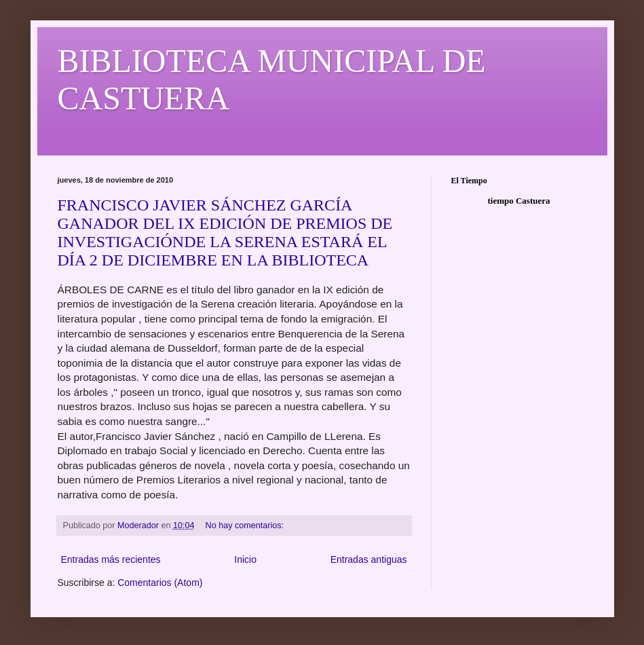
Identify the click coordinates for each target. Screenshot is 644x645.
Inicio (245, 559)
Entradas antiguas (369, 559)
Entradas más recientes (111, 559)
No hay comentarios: (246, 526)
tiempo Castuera (518, 201)
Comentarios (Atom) (160, 583)
